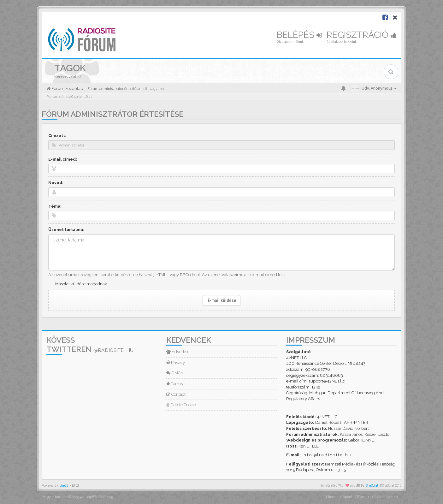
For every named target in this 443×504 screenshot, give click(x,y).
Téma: (55, 206)
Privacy (176, 362)
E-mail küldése (222, 300)
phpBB (64, 486)
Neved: (56, 183)
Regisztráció (362, 35)
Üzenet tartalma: (66, 230)
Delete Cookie (181, 405)
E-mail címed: (63, 159)
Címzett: (57, 136)
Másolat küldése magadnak (81, 284)
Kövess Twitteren (90, 345)
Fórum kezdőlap (67, 89)
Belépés (299, 35)
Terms (174, 384)
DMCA (175, 373)
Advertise (178, 352)
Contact (176, 394)
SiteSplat (372, 486)
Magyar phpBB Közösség (93, 497)
